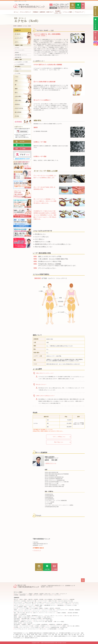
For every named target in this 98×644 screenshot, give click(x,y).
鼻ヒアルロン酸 (21, 613)
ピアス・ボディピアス (24, 627)
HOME (15, 26)
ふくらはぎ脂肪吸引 (19, 64)
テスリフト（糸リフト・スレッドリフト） (36, 604)
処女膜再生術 (45, 625)
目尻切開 (41, 600)
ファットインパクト (19, 50)
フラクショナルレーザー (20, 604)
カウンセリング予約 (38, 595)
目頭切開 (36, 600)
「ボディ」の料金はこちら (59, 437)
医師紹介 (36, 12)
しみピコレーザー (28, 610)
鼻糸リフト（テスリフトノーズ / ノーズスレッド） (44, 613)
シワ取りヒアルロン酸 (28, 602)
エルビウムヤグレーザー (62, 610)
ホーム (16, 12)
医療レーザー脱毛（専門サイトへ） (26, 617)
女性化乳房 (58, 608)
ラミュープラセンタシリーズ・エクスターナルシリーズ (26, 629)
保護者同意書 (23, 595)
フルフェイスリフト (51, 604)
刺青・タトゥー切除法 (59, 622)
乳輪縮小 (41, 608)
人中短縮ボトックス (44, 626)
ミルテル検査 (61, 629)
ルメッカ (21, 610)
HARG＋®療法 (49, 620)
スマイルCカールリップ (55, 626)
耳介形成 (16, 627)
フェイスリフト (60, 604)
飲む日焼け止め (64, 627)
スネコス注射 (64, 602)
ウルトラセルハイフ (56, 602)
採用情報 (16, 595)
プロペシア (29, 620)
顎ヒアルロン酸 (68, 616)
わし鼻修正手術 (23, 614)
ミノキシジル (42, 620)
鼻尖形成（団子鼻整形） (73, 613)
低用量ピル (66, 625)
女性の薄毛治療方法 (47, 619)
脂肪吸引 (17, 52)
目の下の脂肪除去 (58, 600)
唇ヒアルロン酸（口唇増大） (74, 626)
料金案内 (58, 12)
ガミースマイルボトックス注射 (26, 626)
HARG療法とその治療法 (36, 619)
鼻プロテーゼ (29, 613)
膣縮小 (29, 625)
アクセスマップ (79, 12)
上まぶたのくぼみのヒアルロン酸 (65, 601)
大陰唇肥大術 (52, 625)
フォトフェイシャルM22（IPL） (49, 610)
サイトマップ (58, 595)
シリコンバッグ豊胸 (24, 608)
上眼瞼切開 (72, 600)
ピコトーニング (37, 610)
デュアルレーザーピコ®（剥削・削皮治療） (43, 622)
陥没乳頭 (52, 608)
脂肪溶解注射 (18, 57)
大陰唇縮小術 (59, 625)
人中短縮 (37, 626)
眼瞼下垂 (30, 600)
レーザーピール (44, 611)
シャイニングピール (53, 611)
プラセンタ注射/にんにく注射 (37, 627)
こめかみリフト (68, 604)
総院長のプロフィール (51, 463)
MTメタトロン (43, 629)
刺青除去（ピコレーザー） (26, 622)
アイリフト (66, 600)
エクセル (17, 48)
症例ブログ (50, 12)
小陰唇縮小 (24, 625)
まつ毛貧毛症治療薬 (52, 629)
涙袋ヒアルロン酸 (53, 601)
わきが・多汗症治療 (28, 623)
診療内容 (42, 12)
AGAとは (24, 620)
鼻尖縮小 (16, 614)
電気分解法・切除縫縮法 (74, 610)
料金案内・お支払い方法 (45, 594)
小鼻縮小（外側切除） (62, 613)
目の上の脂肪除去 (49, 600)
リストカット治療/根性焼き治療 (52, 627)
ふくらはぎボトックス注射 (21, 62)
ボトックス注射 (38, 602)
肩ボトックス (18, 69)
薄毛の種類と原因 (25, 619)
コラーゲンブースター (42, 601)
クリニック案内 (68, 12)
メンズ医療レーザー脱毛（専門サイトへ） (45, 617)
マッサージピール (35, 611)
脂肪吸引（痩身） (39, 605)
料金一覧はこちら (59, 442)
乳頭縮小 (46, 608)
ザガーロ (35, 620)
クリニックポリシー (25, 12)
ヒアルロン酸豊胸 (34, 608)
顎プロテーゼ (76, 616)
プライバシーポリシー (48, 595)
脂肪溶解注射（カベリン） (21, 55)
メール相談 (29, 595)
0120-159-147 (49, 587)
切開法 (26, 600)
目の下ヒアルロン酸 (32, 601)
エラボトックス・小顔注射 (25, 616)
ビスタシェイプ (46, 602)
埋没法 (21, 600)
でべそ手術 (17, 73)
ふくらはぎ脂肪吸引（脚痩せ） (21, 607)
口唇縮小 (64, 626)
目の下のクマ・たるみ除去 (20, 601)
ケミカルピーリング (19, 611)
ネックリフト (76, 604)
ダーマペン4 (27, 611)
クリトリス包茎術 (36, 625)
